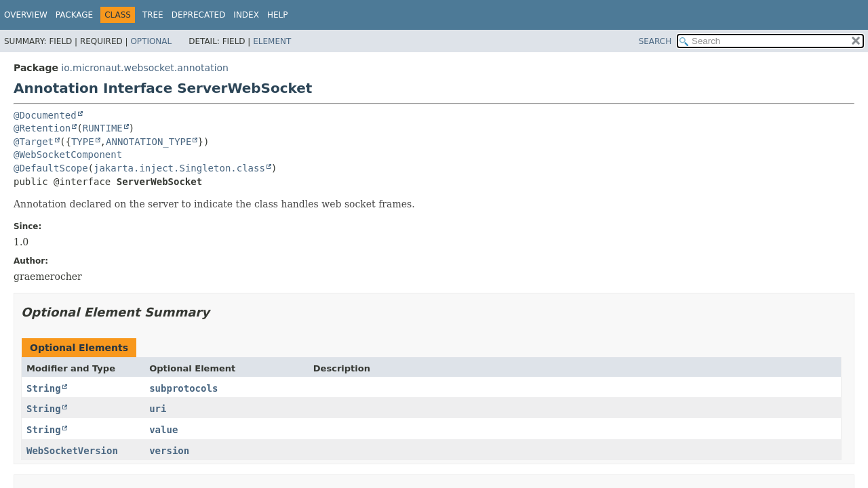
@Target (34, 142)
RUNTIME (103, 128)
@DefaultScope (51, 168)
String (44, 388)
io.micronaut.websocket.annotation (145, 68)
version (169, 451)
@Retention (42, 128)
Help (278, 15)
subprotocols (183, 388)
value (163, 430)
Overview (26, 15)
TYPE (83, 142)
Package (74, 15)
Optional (151, 41)
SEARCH (655, 41)
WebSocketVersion (72, 451)
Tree (153, 15)
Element (272, 41)
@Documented (45, 115)
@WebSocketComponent (68, 155)
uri (158, 409)
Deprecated (199, 15)
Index (246, 15)
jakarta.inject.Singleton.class (179, 168)
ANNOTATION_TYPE (149, 142)
